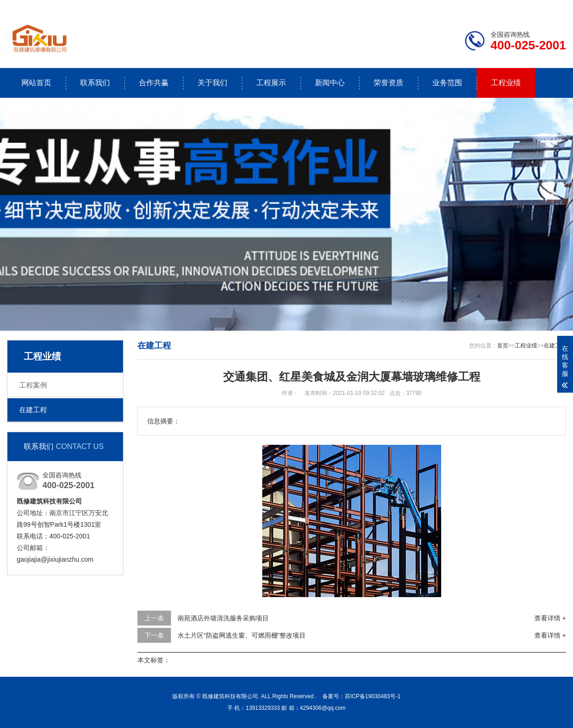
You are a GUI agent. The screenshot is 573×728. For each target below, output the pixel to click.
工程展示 (271, 83)
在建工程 (33, 410)
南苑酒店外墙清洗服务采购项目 (223, 618)
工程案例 (33, 385)
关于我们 (212, 83)
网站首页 (36, 83)
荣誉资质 (389, 83)
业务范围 (447, 83)
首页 (503, 346)
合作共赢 (154, 83)
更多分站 (553, 7)
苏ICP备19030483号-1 (373, 696)
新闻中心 (330, 83)
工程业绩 (506, 83)
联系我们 (508, 7)
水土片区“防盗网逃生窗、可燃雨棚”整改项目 (242, 635)
